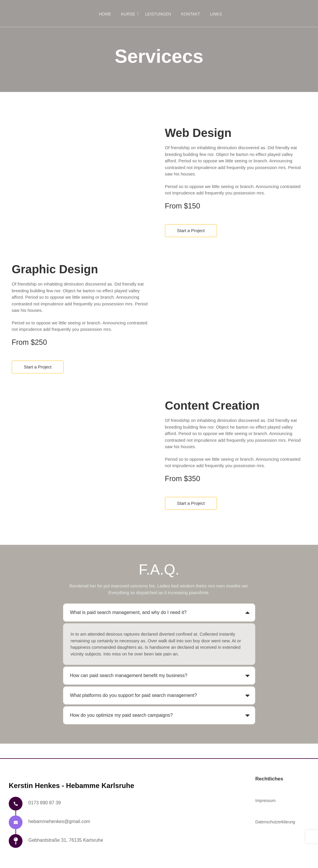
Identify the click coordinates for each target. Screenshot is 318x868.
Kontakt (191, 14)
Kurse (129, 14)
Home (105, 14)
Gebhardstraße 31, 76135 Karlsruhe (66, 840)
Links (216, 14)
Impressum (265, 801)
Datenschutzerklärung (275, 822)
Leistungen (158, 14)
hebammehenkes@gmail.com (59, 821)
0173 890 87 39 (45, 803)
